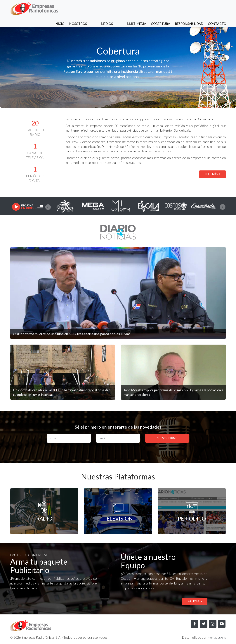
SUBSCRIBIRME (167, 438)
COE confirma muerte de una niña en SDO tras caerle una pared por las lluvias (82, 333)
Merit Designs (215, 638)
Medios (115, 8)
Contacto (217, 8)
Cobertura (161, 8)
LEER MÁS (212, 174)
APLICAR (195, 602)
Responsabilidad (189, 8)
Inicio (74, 8)
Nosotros (94, 8)
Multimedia (137, 8)
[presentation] (48, 207)
